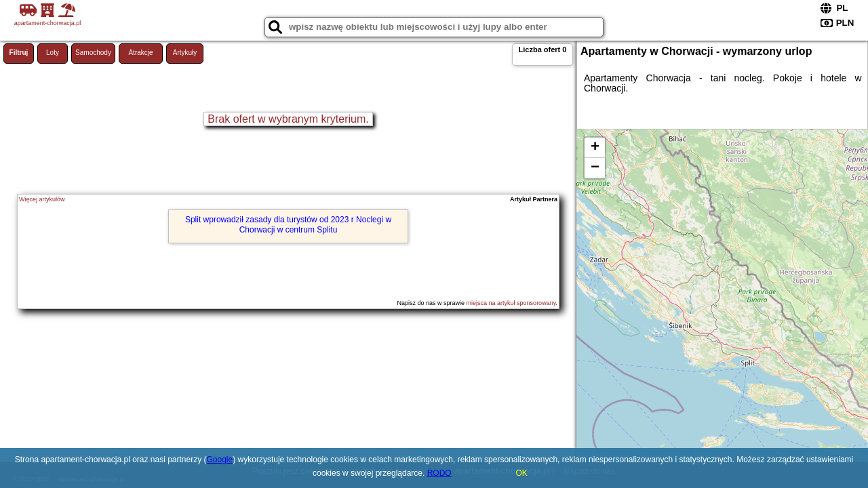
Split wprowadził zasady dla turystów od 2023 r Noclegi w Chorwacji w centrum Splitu (288, 224)
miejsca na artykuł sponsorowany (511, 303)
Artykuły (185, 53)
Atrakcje (140, 53)
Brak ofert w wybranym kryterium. (288, 119)
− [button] (595, 168)
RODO (439, 473)
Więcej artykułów (42, 199)
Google (220, 460)
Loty (53, 53)
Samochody (93, 53)
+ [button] (595, 148)
